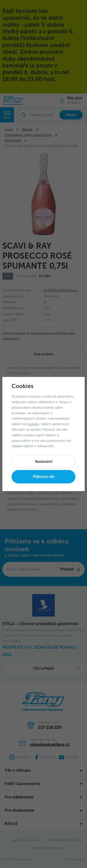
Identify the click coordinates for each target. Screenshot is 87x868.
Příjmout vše (43, 477)
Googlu (33, 424)
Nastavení (44, 462)
